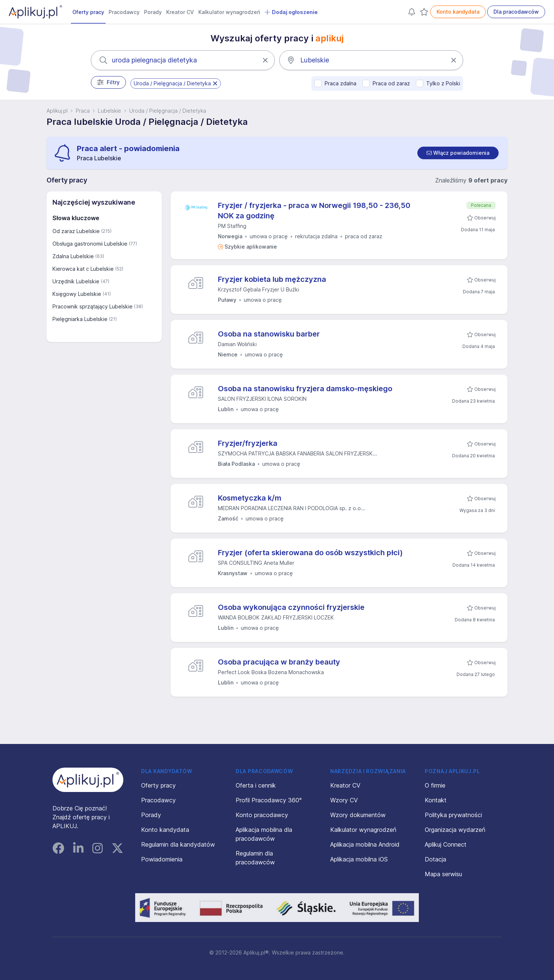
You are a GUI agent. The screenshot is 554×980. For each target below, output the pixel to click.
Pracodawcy (124, 12)
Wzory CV (344, 800)
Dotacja (435, 859)
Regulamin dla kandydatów (178, 844)
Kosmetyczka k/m (250, 498)
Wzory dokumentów (358, 815)
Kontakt (436, 800)
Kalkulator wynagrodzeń (229, 12)
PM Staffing (232, 226)
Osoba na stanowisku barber (269, 334)
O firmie (435, 785)
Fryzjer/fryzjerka (248, 443)
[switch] (458, 153)
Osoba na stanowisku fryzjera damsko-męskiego (305, 389)
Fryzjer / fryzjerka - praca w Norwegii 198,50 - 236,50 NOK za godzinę (314, 211)
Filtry (108, 82)
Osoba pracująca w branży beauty (279, 662)
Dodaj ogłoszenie (291, 12)
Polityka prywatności (453, 815)
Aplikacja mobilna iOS (359, 859)
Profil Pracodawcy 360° (269, 800)
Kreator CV (180, 12)
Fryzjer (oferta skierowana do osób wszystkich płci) (310, 553)
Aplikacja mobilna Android (365, 844)
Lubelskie (110, 111)
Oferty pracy (88, 12)
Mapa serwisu (443, 874)
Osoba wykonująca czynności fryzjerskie (291, 607)
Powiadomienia (162, 859)
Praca (83, 111)
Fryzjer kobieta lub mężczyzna (272, 279)
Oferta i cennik (256, 785)
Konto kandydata (458, 12)
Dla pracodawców (516, 12)
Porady (153, 12)
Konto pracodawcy (262, 815)
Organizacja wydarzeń (455, 830)
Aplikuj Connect (446, 844)
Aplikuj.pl (57, 111)
